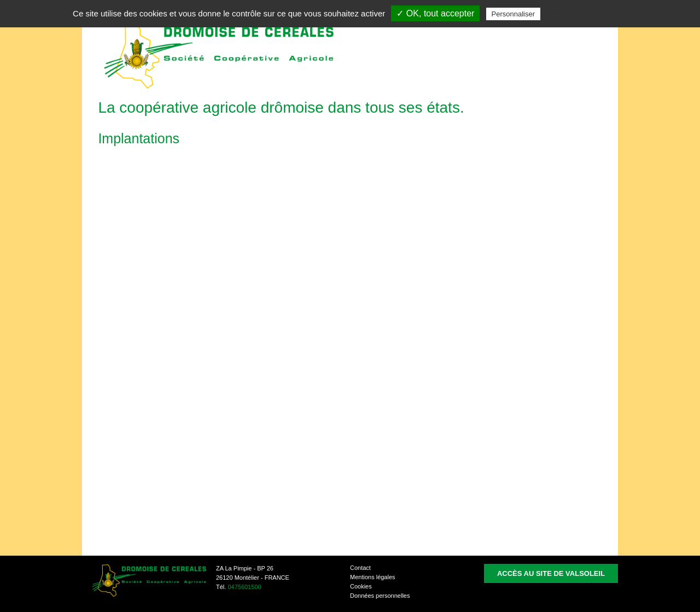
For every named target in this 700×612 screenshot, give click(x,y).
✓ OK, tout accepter (435, 13)
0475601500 (244, 587)
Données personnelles (380, 596)
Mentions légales (373, 577)
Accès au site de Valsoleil (551, 573)
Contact (360, 568)
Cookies (361, 586)
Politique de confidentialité (590, 14)
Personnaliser (514, 14)
